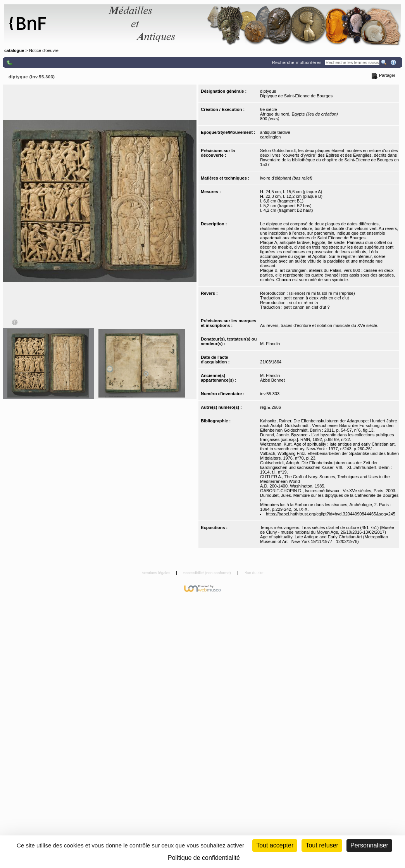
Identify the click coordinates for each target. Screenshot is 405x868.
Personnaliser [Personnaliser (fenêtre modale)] (369, 845)
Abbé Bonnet (272, 380)
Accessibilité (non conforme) (208, 573)
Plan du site (253, 573)
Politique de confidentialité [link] (204, 858)
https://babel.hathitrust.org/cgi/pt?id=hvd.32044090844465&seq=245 (331, 514)
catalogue (14, 50)
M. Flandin (270, 344)
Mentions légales (156, 573)
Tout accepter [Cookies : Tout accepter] (275, 845)
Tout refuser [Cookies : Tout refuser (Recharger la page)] (322, 845)
